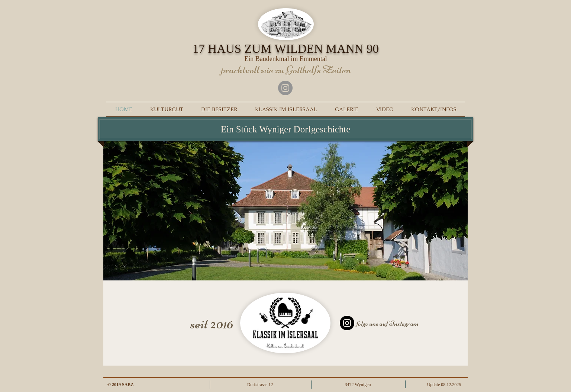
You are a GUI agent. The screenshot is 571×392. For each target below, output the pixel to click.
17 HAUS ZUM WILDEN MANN (286, 49)
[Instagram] (285, 88)
